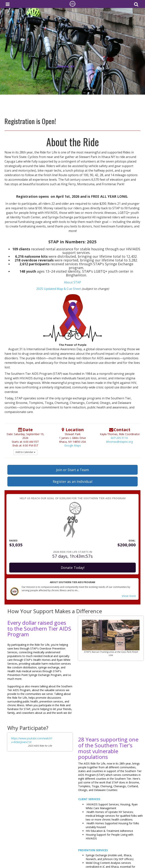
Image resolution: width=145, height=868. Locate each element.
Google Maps (73, 445)
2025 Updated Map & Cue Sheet (59, 289)
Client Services (89, 799)
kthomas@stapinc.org (119, 442)
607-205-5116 (119, 438)
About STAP (72, 282)
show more (129, 596)
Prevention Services (93, 850)
